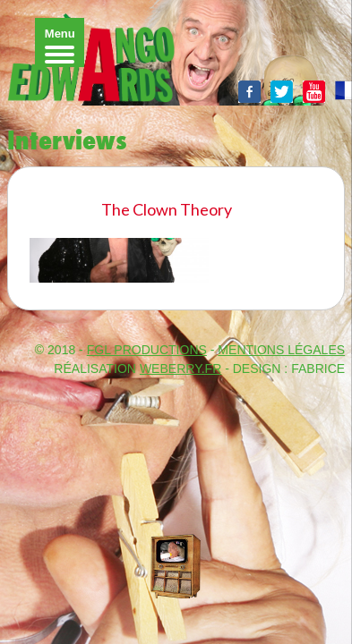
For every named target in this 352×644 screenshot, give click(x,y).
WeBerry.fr (180, 369)
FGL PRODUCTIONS (147, 350)
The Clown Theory (167, 209)
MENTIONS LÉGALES (281, 350)
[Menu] (60, 42)
